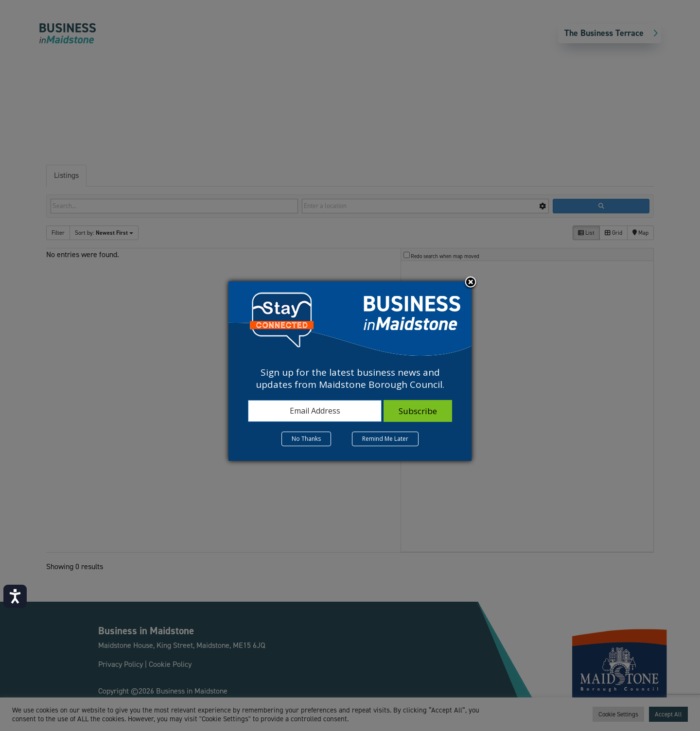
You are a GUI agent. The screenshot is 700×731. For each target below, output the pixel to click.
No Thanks (306, 439)
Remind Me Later (385, 439)
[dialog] (350, 371)
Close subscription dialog (471, 283)
